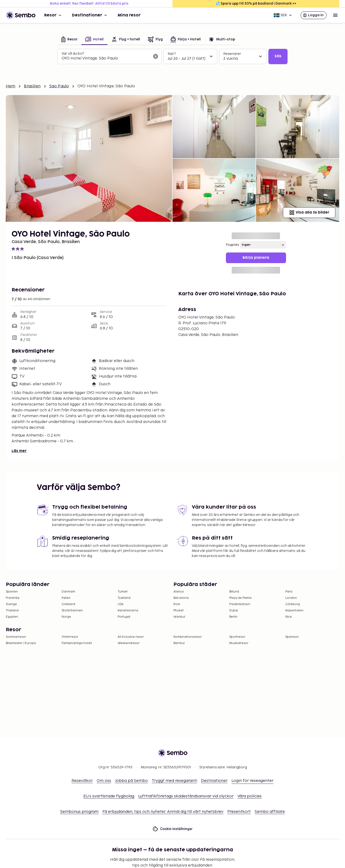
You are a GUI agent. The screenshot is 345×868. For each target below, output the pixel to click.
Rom (177, 604)
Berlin (233, 617)
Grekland (68, 604)
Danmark (68, 592)
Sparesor (292, 637)
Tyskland (124, 598)
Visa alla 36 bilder (309, 213)
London (291, 598)
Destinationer (90, 15)
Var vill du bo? (73, 54)
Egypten (12, 617)
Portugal (124, 617)
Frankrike (13, 598)
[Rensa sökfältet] (156, 56)
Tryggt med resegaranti (174, 781)
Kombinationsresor (188, 637)
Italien (66, 598)
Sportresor (237, 637)
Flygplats (232, 245)
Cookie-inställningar (172, 829)
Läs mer (19, 451)
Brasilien (32, 86)
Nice (289, 617)
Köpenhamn (294, 611)
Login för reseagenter (252, 781)
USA (121, 604)
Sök (278, 56)
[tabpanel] (172, 57)
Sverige (11, 604)
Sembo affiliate (270, 812)
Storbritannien (72, 611)
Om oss (104, 781)
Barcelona (181, 598)
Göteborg (293, 604)
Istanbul (179, 617)
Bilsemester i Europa (21, 643)
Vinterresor (70, 637)
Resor (53, 15)
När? (172, 54)
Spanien (12, 592)
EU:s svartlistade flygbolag (109, 796)
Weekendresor (129, 643)
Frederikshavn (240, 604)
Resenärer (232, 54)
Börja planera (256, 258)
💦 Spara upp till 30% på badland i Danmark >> (256, 4)
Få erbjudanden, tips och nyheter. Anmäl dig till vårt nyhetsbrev (163, 812)
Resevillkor (82, 781)
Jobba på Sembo (131, 781)
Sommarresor (16, 637)
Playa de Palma (240, 598)
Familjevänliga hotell (77, 643)
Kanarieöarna (128, 611)
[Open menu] (335, 15)
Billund (234, 592)
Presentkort (239, 812)
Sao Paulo (59, 86)
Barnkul (179, 643)
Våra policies (250, 796)
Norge (66, 617)
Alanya (179, 592)
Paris (289, 592)
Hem (11, 86)
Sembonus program (79, 812)
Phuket (179, 611)
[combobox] (106, 59)
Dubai (234, 611)
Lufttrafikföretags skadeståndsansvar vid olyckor (186, 796)
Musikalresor (239, 643)
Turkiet (123, 592)
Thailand (12, 611)
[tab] (69, 40)
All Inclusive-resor (131, 637)
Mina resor (129, 15)
